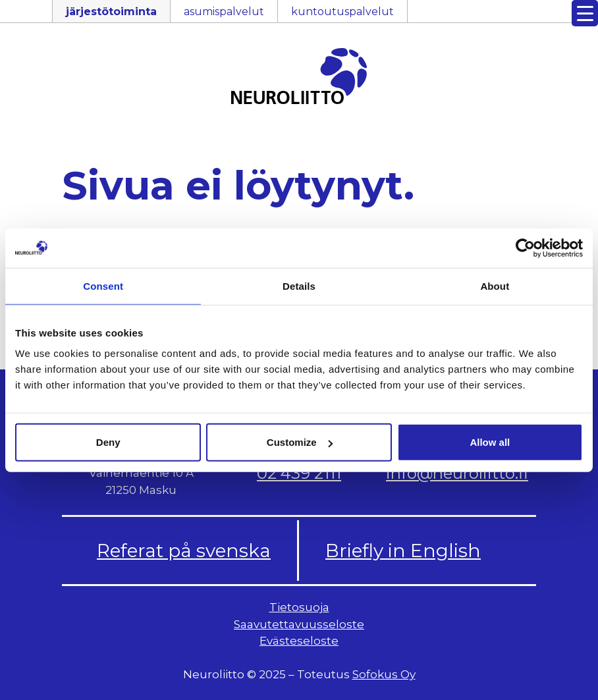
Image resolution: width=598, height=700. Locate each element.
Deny (108, 442)
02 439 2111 (299, 473)
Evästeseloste (299, 641)
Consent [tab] (103, 285)
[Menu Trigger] (585, 13)
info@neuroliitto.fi (457, 473)
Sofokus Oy (384, 674)
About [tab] (495, 285)
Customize (300, 442)
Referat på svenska (184, 551)
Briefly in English (403, 551)
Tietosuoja (299, 607)
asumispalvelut (224, 12)
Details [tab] (299, 285)
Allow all (490, 442)
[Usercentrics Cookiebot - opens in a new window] (525, 248)
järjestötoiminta (111, 12)
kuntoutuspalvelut (342, 12)
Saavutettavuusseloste (299, 624)
